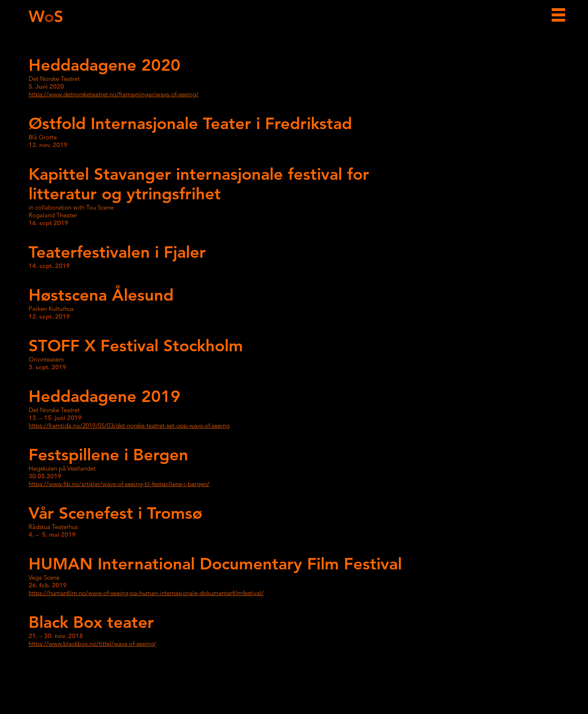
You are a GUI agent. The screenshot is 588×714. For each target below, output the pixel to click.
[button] (558, 15)
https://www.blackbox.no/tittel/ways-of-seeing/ (92, 644)
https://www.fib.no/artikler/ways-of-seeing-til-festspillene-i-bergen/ (119, 484)
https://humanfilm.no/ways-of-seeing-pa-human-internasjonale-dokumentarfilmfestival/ (146, 593)
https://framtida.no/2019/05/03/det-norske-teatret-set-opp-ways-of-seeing (129, 425)
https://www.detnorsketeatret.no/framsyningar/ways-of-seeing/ (114, 94)
